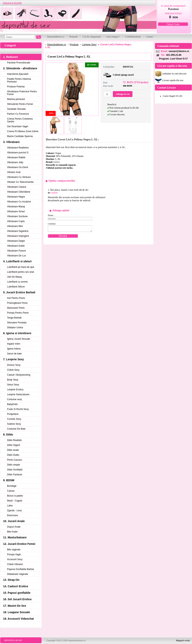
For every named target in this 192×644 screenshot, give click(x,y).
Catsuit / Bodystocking (19, 375)
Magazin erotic (183, 640)
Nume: (51, 215)
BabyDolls (12, 404)
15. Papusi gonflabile (17, 593)
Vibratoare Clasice (17, 187)
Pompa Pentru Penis (18, 313)
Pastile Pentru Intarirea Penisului (19, 80)
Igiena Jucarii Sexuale (19, 339)
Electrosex (13, 515)
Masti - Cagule (15, 501)
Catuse (11, 491)
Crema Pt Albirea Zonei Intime (23, 131)
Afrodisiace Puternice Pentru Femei (22, 93)
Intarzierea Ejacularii (18, 74)
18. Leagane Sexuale (17, 612)
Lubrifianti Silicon (16, 287)
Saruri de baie (14, 354)
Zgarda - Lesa (14, 510)
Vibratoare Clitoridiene (19, 192)
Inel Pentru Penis (16, 298)
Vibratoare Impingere (18, 236)
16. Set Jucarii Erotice (17, 599)
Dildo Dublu (13, 455)
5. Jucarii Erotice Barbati (19, 292)
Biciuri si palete (15, 496)
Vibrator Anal (14, 172)
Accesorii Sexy (15, 559)
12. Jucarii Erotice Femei (19, 544)
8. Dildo (8, 435)
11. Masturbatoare (15, 537)
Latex (10, 506)
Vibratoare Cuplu (16, 221)
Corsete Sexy (14, 419)
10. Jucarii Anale (14, 521)
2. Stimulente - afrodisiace (20, 68)
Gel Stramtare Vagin (18, 126)
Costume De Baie (16, 429)
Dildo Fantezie (15, 475)
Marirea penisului (16, 99)
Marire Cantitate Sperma (20, 136)
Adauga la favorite (12, 3)
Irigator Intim (14, 344)
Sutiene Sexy (14, 424)
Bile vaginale (14, 550)
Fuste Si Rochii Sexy (18, 409)
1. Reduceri (10, 57)
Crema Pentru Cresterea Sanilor (20, 120)
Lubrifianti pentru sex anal (20, 272)
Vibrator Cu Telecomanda (20, 182)
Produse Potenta (16, 87)
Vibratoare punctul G (18, 153)
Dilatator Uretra (15, 327)
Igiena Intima (14, 349)
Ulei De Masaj (14, 277)
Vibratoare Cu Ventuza (19, 177)
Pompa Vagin (14, 554)
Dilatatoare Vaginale (18, 574)
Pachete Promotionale (19, 63)
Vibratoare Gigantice (18, 231)
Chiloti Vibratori (15, 564)
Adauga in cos (123, 94)
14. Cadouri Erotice (16, 586)
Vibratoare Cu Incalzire (19, 202)
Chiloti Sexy (13, 370)
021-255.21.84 (174, 55)
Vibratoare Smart (16, 211)
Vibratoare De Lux (17, 256)
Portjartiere (13, 414)
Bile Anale (12, 532)
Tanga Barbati (14, 318)
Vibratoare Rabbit (16, 157)
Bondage (12, 486)
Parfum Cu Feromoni (18, 114)
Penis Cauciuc (15, 460)
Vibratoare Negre (16, 197)
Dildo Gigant (14, 445)
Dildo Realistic (14, 440)
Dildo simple (13, 465)
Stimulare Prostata (17, 323)
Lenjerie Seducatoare (18, 394)
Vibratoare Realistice (18, 148)
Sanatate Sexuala (16, 109)
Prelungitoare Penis (17, 303)
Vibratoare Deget (16, 241)
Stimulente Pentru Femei (20, 104)
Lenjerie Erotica (15, 390)
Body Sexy (13, 380)
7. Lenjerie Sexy (14, 359)
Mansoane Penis (16, 308)
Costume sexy (14, 399)
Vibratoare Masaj (16, 207)
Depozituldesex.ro (57, 45)
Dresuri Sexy (14, 365)
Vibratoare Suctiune (17, 216)
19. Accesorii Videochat (18, 619)
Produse (74, 45)
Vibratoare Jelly (15, 162)
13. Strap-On (11, 580)
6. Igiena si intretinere (17, 333)
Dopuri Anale (14, 527)
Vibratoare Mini (15, 226)
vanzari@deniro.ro (179, 51)
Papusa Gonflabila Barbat (20, 569)
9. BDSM (9, 480)
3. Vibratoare (11, 142)
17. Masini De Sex (15, 606)
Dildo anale (13, 450)
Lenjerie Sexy (89, 45)
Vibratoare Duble (16, 246)
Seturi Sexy (13, 385)
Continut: (52, 224)
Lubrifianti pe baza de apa (21, 267)
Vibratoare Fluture (16, 251)
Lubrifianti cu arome (17, 282)
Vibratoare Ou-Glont (18, 167)
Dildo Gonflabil (15, 470)
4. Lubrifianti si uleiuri (17, 261)
